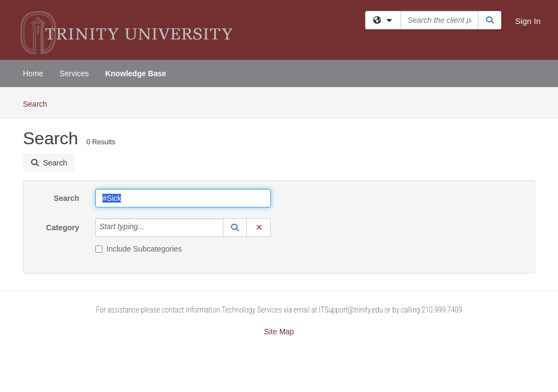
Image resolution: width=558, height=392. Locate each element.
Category (63, 228)
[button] (235, 228)
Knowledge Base (136, 73)
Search (39, 103)
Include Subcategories (139, 249)
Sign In (528, 21)
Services (74, 73)
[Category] (150, 228)
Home (33, 73)
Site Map (279, 332)
